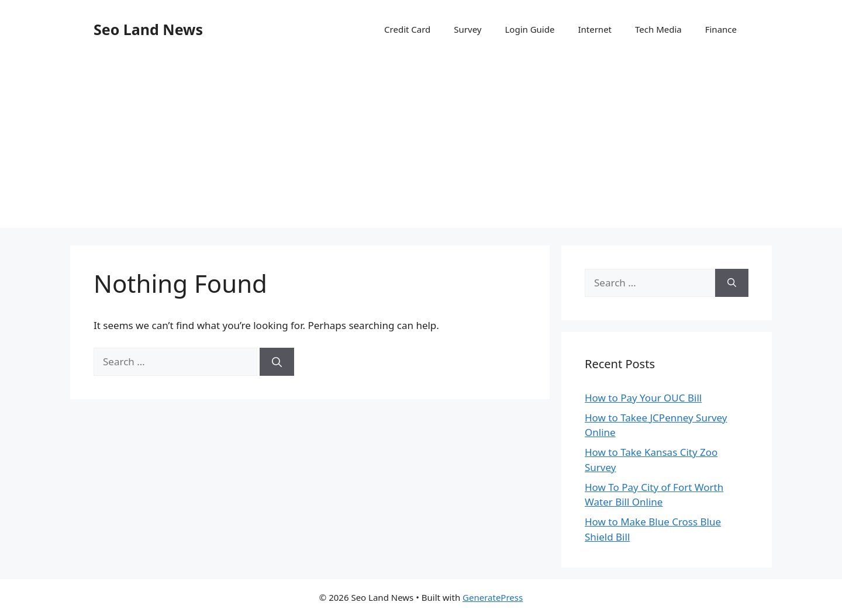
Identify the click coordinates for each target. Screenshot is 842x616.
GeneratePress (493, 597)
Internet (595, 29)
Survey (467, 29)
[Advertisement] (421, 146)
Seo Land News (148, 29)
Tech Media (658, 29)
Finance (721, 29)
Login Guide (529, 29)
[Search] (277, 362)
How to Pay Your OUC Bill (643, 398)
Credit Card (407, 29)
